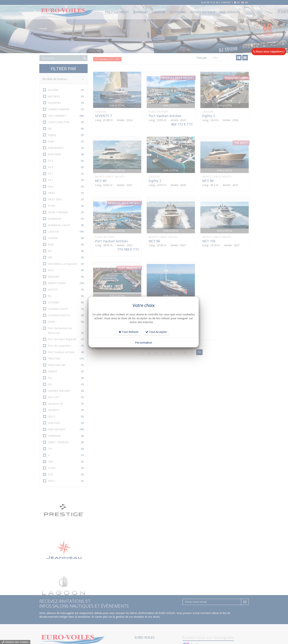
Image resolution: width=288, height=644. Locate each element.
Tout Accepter (156, 332)
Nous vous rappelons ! (269, 51)
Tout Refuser (129, 332)
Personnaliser (144, 342)
